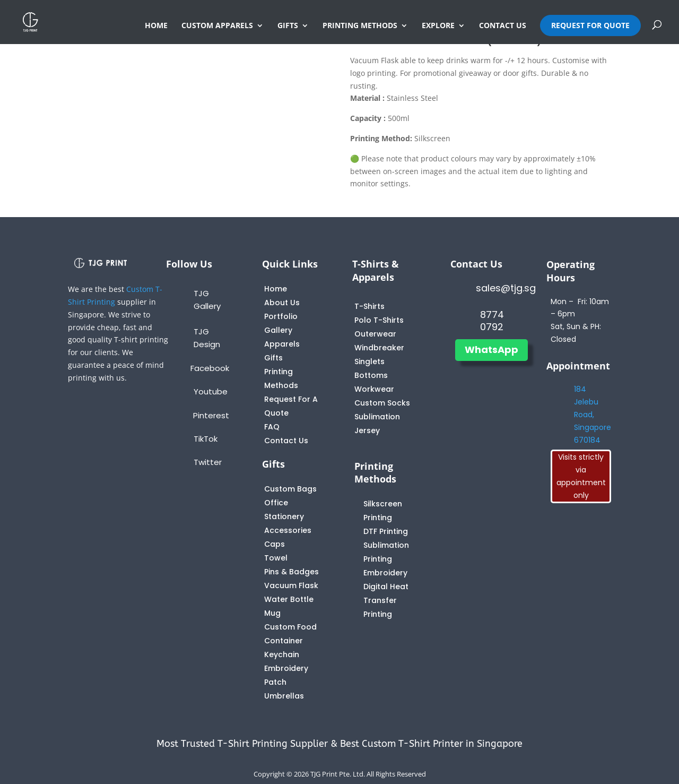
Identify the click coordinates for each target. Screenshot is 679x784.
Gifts (273, 358)
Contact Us (286, 441)
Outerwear (375, 334)
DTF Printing (386, 531)
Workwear (374, 389)
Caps (275, 544)
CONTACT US (503, 26)
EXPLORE (438, 26)
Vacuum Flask (291, 585)
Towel (276, 558)
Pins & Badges (291, 572)
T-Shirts (369, 306)
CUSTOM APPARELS (217, 26)
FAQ (272, 427)
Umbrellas (284, 696)
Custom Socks (382, 403)
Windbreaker (379, 348)
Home (276, 289)
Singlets (369, 361)
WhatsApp (491, 350)
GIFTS (288, 26)
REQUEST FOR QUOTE (590, 25)
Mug (272, 613)
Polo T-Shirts (379, 320)
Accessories (288, 530)
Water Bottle (289, 599)
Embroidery (385, 573)
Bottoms (371, 375)
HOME (156, 26)
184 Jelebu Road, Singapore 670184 (593, 414)
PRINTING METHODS (360, 26)
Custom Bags (290, 489)
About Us (282, 303)
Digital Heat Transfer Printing (386, 600)
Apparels (282, 344)
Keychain (282, 654)
